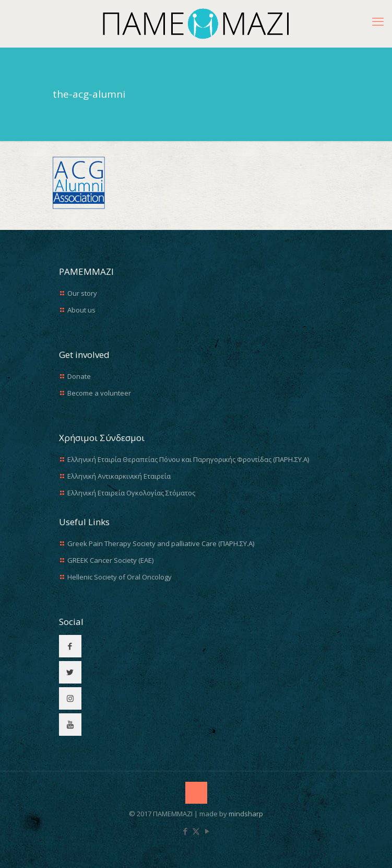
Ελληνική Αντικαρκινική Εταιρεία (119, 476)
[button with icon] (70, 646)
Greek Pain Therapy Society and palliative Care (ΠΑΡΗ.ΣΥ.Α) (161, 543)
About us (81, 310)
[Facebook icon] (185, 831)
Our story (82, 293)
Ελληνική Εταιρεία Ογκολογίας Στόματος (131, 493)
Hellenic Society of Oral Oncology (120, 577)
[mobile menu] (378, 21)
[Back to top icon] (196, 793)
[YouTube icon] (207, 831)
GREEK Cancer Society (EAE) (110, 560)
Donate (79, 376)
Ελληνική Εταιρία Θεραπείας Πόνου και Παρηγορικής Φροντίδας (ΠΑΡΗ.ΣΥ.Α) (188, 459)
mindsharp (246, 814)
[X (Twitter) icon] (196, 831)
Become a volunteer (99, 393)
